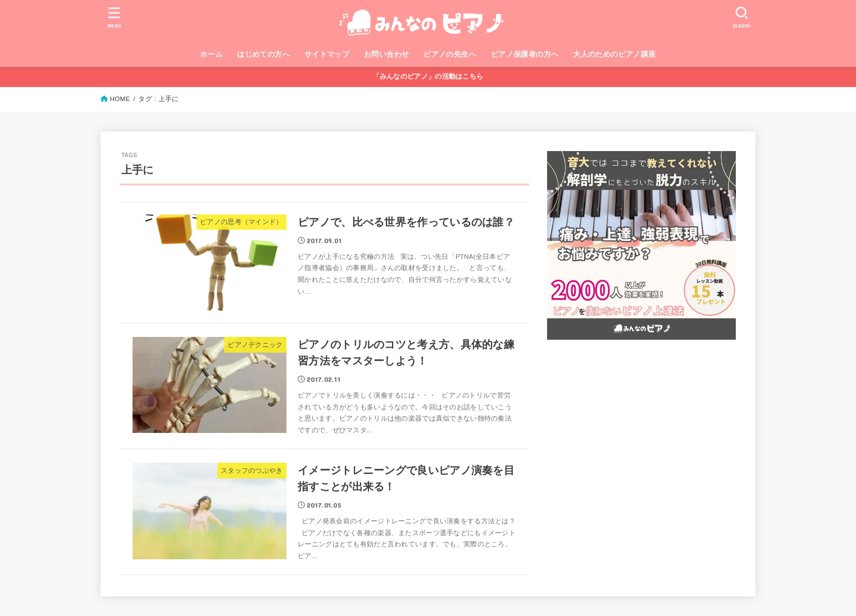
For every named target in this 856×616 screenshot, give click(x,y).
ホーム (211, 54)
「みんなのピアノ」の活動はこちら (428, 76)
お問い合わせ (386, 54)
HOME (120, 99)
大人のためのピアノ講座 (614, 54)
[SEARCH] (741, 17)
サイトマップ (327, 54)
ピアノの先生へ (450, 54)
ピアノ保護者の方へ (525, 54)
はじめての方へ (263, 54)
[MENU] (115, 17)
